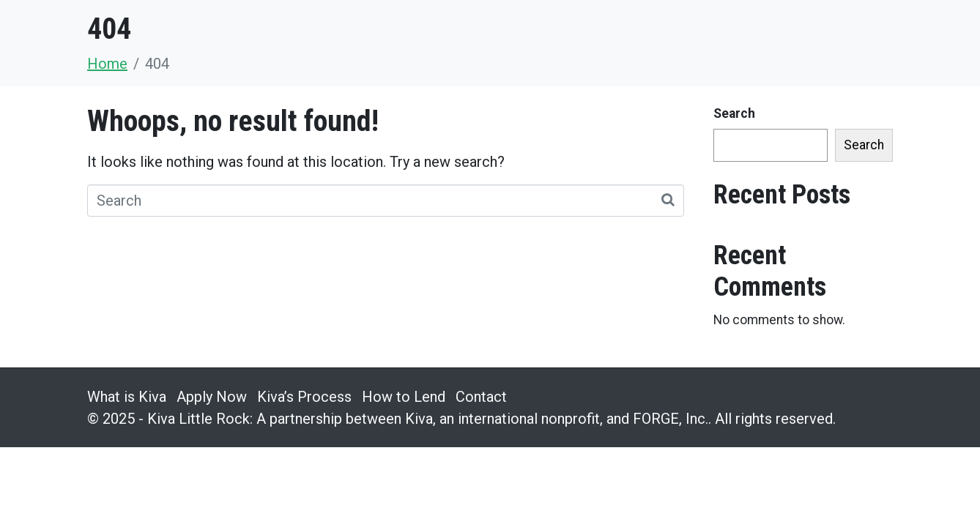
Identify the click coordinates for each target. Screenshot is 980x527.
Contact (481, 397)
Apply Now (212, 397)
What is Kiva (127, 397)
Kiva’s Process (304, 397)
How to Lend (404, 397)
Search (734, 113)
